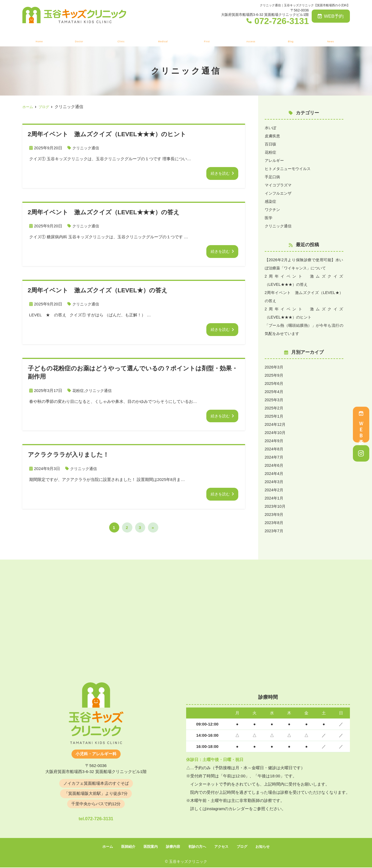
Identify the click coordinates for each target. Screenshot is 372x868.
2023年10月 (276, 506)
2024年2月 (275, 490)
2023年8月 (275, 523)
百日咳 (271, 144)
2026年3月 (275, 367)
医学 (269, 218)
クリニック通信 (87, 148)
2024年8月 (275, 449)
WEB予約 (331, 16)
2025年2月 (275, 408)
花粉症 (78, 392)
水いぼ (271, 128)
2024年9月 (275, 441)
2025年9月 (275, 375)
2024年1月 (275, 498)
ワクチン (273, 209)
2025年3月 (275, 400)
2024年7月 (275, 457)
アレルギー (275, 160)
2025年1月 (275, 416)
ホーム (38, 38)
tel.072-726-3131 (96, 817)
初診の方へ (207, 38)
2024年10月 (276, 432)
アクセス (252, 38)
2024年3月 (275, 482)
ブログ (292, 38)
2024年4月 (275, 473)
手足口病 (273, 177)
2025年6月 (275, 383)
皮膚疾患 (273, 136)
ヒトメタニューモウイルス (289, 169)
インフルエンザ (279, 193)
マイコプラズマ (279, 185)
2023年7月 (275, 531)
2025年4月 (275, 392)
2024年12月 (276, 424)
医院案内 (120, 38)
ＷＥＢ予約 (361, 425)
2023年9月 (275, 514)
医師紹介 (78, 38)
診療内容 (162, 38)
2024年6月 (275, 465)
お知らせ (332, 38)
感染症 (271, 201)
